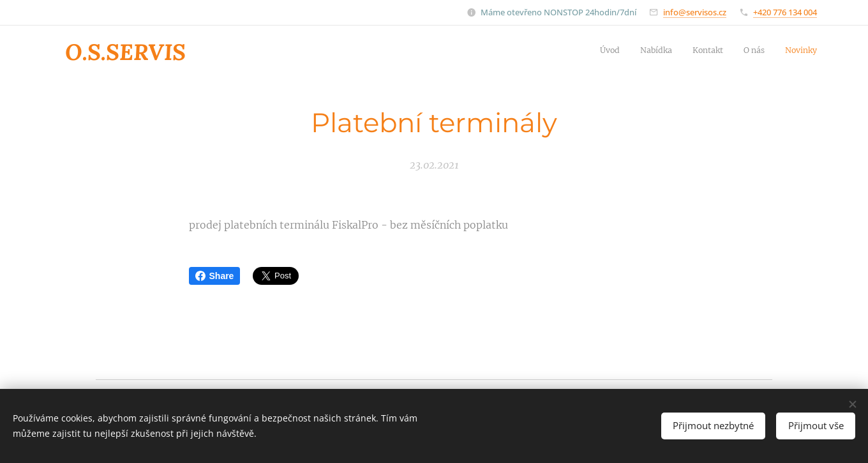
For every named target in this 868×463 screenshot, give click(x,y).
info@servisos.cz (695, 12)
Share (215, 276)
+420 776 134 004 (785, 12)
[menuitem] (739, 52)
